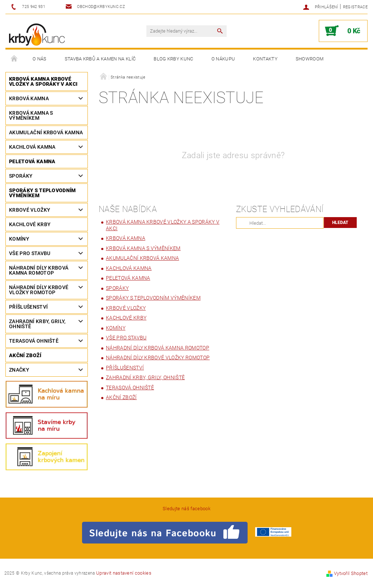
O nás (40, 59)
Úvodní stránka (14, 59)
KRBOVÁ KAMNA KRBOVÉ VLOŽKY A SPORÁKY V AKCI (43, 81)
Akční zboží (25, 355)
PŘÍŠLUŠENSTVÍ (28, 307)
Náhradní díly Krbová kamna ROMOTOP (39, 270)
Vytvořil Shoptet (351, 573)
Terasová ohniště (34, 341)
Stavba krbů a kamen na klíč (100, 59)
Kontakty (265, 59)
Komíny (19, 239)
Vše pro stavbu (30, 253)
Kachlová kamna (32, 147)
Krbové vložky (30, 210)
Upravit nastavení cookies (124, 573)
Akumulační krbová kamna (46, 132)
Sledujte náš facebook (186, 509)
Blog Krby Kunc (173, 59)
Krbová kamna (29, 98)
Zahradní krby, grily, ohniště (37, 324)
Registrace (355, 7)
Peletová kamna (32, 161)
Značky (19, 370)
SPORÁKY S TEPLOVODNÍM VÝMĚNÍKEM (42, 193)
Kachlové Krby (30, 224)
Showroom (310, 59)
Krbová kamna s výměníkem (31, 115)
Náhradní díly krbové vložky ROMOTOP (39, 290)
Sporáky (21, 176)
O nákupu (223, 59)
